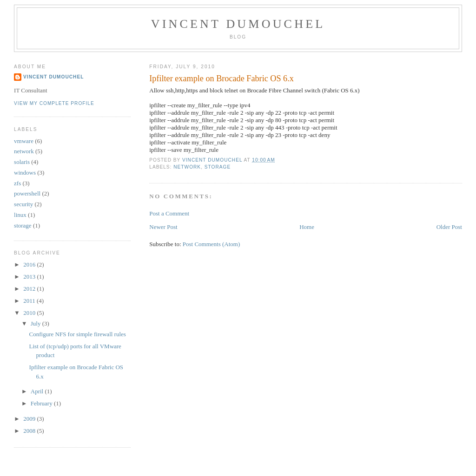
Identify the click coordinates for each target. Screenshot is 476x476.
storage (218, 167)
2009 (30, 419)
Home (307, 227)
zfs (17, 183)
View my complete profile (54, 103)
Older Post (449, 227)
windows (25, 173)
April (38, 391)
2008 (30, 431)
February (42, 403)
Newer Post (163, 227)
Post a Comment (169, 213)
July (36, 323)
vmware (24, 141)
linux (20, 215)
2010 (30, 313)
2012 (30, 289)
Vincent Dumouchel (238, 24)
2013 (30, 277)
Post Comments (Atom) (212, 244)
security (23, 204)
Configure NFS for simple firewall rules (78, 334)
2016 (30, 264)
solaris (22, 162)
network (187, 167)
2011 (30, 301)
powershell (27, 193)
